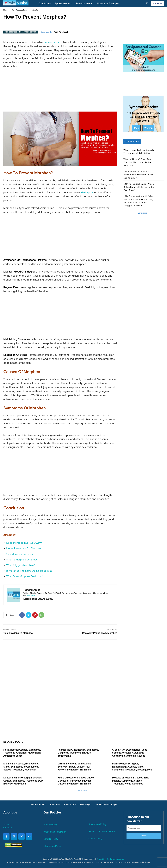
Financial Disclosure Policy (102, 832)
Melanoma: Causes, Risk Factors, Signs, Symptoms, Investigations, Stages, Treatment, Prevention (21, 767)
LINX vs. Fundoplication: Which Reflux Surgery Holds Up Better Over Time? (139, 187)
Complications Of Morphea (18, 633)
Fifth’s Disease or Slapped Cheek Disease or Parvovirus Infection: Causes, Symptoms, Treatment (76, 781)
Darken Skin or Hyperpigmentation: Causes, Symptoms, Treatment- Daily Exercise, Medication (23, 781)
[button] (147, 3)
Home (6, 10)
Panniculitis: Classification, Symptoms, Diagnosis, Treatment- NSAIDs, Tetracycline (78, 753)
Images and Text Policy (55, 832)
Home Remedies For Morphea (24, 548)
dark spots (87, 193)
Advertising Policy (97, 824)
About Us (8, 824)
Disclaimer (111, 859)
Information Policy (52, 846)
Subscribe (144, 836)
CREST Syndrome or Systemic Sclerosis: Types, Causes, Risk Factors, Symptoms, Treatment (74, 767)
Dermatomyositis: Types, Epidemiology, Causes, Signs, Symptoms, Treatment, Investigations (132, 767)
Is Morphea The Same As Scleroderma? (29, 571)
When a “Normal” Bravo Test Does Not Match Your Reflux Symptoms (137, 163)
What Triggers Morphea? (21, 565)
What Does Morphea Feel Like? (25, 576)
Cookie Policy (95, 839)
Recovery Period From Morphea (100, 633)
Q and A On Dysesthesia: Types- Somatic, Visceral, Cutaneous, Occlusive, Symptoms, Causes (130, 753)
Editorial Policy (51, 839)
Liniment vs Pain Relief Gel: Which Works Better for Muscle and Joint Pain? (138, 175)
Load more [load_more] (143, 213)
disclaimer (31, 596)
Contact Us (8, 828)
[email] (144, 828)
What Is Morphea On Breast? (23, 560)
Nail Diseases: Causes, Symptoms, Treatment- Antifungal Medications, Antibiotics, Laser (22, 753)
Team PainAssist (61, 32)
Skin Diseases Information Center (25, 10)
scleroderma (52, 42)
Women (148, 128)
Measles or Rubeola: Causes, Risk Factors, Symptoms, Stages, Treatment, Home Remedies (130, 781)
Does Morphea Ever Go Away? (24, 543)
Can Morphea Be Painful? (21, 554)
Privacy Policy (50, 825)
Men (136, 128)
